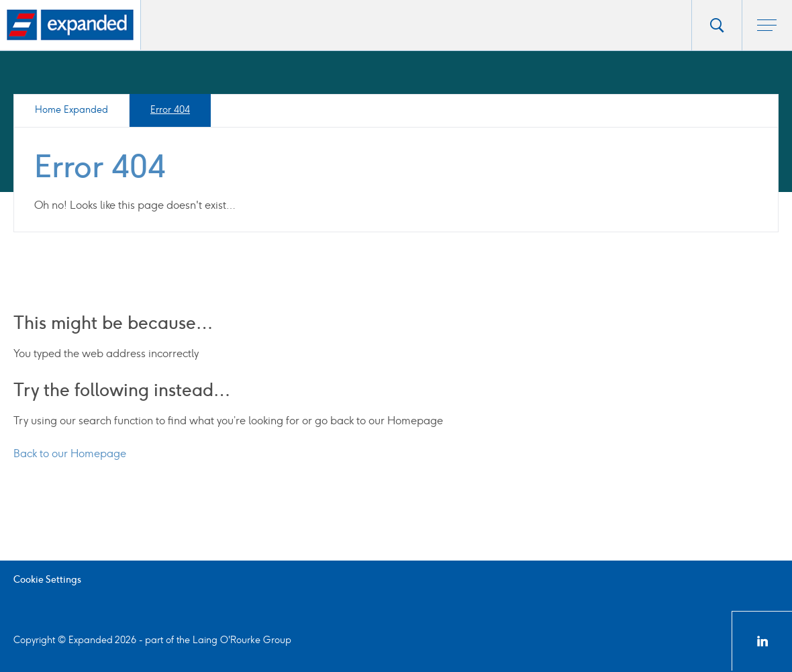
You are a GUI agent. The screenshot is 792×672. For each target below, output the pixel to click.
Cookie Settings (47, 580)
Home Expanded (71, 110)
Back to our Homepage (70, 453)
